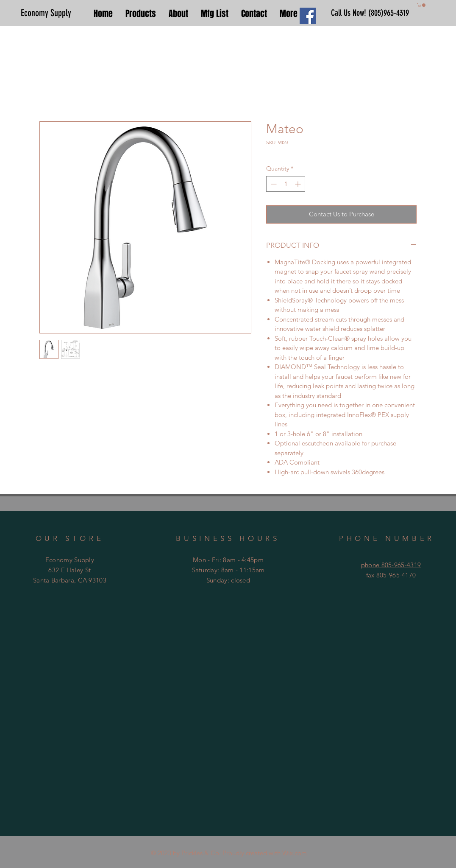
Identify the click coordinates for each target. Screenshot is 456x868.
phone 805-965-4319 (391, 565)
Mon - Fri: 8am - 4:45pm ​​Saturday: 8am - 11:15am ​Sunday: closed (228, 570)
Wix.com (295, 853)
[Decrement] (273, 184)
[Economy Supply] (49, 13)
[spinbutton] (286, 184)
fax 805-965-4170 (391, 575)
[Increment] (299, 184)
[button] (421, 5)
